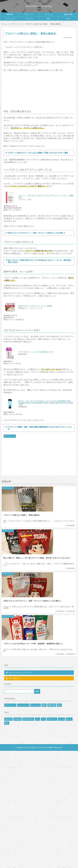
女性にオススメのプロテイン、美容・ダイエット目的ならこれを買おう (36, 233)
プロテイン (29, 19)
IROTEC (8, 719)
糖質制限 (10, 14)
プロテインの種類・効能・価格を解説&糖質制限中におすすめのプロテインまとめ (40, 428)
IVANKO (18, 719)
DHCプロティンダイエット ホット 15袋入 (36, 306)
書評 (44, 705)
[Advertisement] (39, 90)
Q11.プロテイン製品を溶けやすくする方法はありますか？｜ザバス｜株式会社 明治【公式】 (39, 261)
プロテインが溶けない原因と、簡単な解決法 (21, 515)
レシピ (62, 719)
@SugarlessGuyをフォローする (21, 673)
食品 (7, 723)
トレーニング (10, 19)
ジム (38, 719)
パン (43, 719)
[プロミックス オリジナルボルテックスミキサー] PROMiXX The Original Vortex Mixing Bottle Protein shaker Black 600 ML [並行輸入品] (46, 403)
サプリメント (29, 14)
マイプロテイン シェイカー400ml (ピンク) (36, 352)
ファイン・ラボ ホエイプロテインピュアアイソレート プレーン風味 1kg (46, 196)
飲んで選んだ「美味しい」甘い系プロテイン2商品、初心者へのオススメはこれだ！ (37, 558)
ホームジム (49, 14)
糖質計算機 (68, 14)
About (68, 19)
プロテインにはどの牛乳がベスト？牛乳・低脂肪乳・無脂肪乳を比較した (33, 644)
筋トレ (69, 719)
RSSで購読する (14, 678)
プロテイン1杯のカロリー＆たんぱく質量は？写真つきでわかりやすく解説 (38, 153)
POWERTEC (28, 719)
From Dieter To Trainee (39, 6)
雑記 (49, 19)
